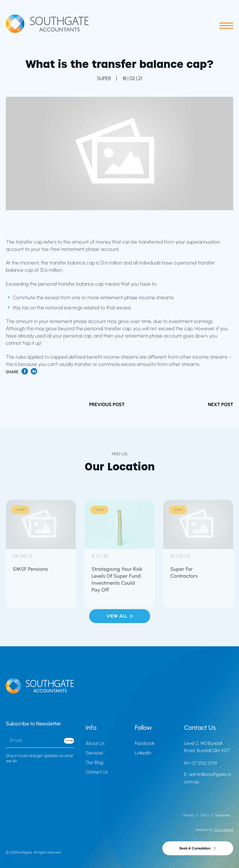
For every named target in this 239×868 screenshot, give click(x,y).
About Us (95, 743)
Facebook (145, 743)
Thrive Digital (223, 830)
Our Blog (94, 762)
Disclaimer (222, 815)
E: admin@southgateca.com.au (208, 778)
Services (94, 753)
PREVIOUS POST (107, 404)
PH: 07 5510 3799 (201, 763)
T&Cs (204, 815)
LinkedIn (143, 753)
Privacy (189, 815)
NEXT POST (221, 404)
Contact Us (97, 772)
